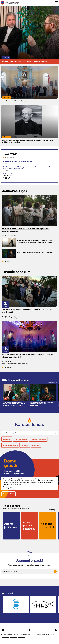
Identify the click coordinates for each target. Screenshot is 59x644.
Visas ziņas (7, 261)
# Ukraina (25, 445)
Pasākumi (14, 236)
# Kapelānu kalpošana (38, 439)
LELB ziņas (6, 58)
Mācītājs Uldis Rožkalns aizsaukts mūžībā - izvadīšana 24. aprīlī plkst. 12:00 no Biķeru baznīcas (28, 141)
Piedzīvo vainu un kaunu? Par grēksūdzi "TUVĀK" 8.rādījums (25, 62)
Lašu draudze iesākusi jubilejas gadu (15, 101)
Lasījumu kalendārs (9, 158)
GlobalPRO (48, 635)
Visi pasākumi (7, 367)
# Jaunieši (36, 445)
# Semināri (7, 439)
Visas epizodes (52, 382)
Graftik (56, 635)
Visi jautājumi (53, 510)
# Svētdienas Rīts (21, 439)
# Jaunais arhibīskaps (10, 445)
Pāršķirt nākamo (8, 494)
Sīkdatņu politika (13, 637)
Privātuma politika (5, 637)
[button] (56, 2)
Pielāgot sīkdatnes (22, 637)
